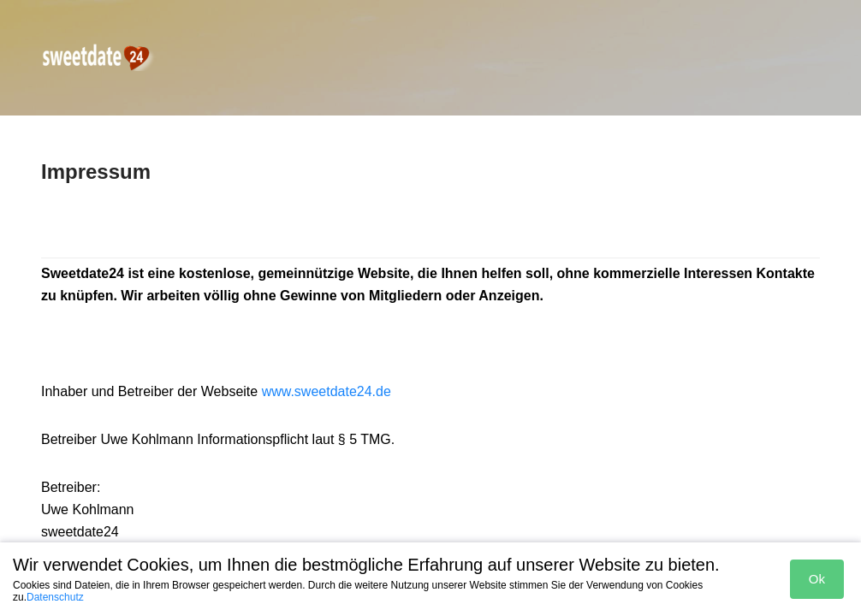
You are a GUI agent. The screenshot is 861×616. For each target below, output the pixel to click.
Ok (817, 579)
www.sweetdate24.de (327, 391)
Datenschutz (55, 597)
